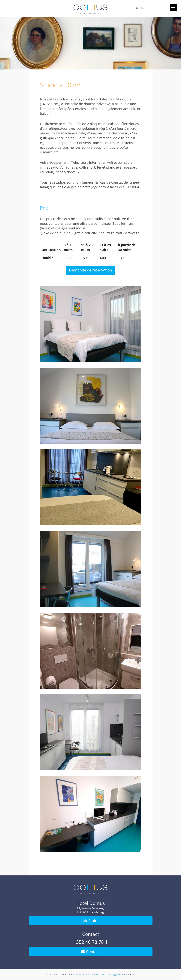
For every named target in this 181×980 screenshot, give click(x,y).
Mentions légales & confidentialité (93, 974)
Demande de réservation (90, 270)
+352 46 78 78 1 (91, 942)
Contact (90, 952)
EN (143, 8)
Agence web (119, 974)
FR (137, 8)
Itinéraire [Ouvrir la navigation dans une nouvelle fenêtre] (91, 921)
